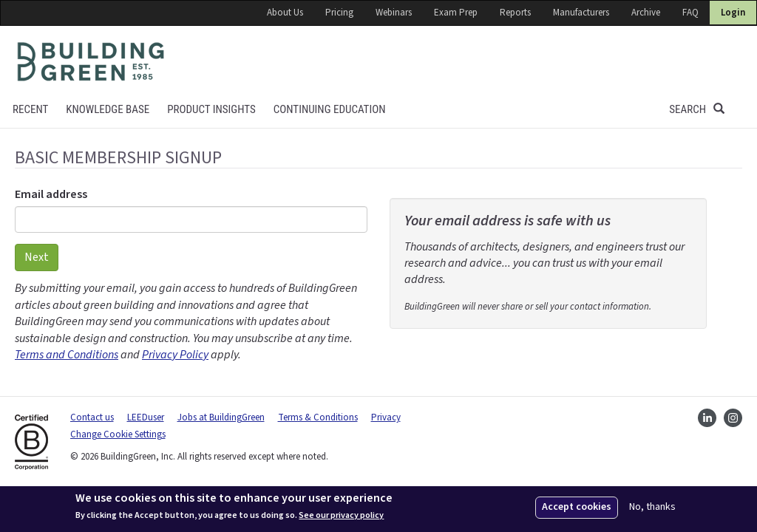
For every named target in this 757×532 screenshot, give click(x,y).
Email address (51, 194)
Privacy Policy (175, 355)
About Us (285, 13)
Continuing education (330, 109)
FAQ (690, 13)
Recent (30, 109)
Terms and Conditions (67, 355)
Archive (646, 13)
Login (733, 13)
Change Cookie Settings (118, 434)
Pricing (339, 13)
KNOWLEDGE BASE (108, 109)
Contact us (92, 417)
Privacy (386, 417)
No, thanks (652, 507)
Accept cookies (577, 507)
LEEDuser (146, 417)
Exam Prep (456, 13)
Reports (515, 13)
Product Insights (211, 109)
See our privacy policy (341, 516)
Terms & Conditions (318, 417)
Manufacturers (581, 13)
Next (37, 257)
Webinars (394, 13)
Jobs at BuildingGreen (221, 417)
